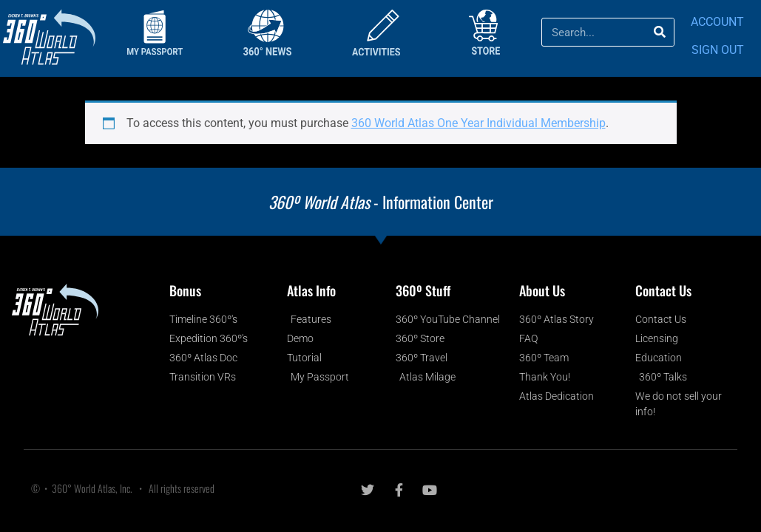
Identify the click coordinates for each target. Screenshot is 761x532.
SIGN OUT (718, 50)
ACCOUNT (717, 22)
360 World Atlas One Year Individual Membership (478, 123)
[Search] (659, 32)
